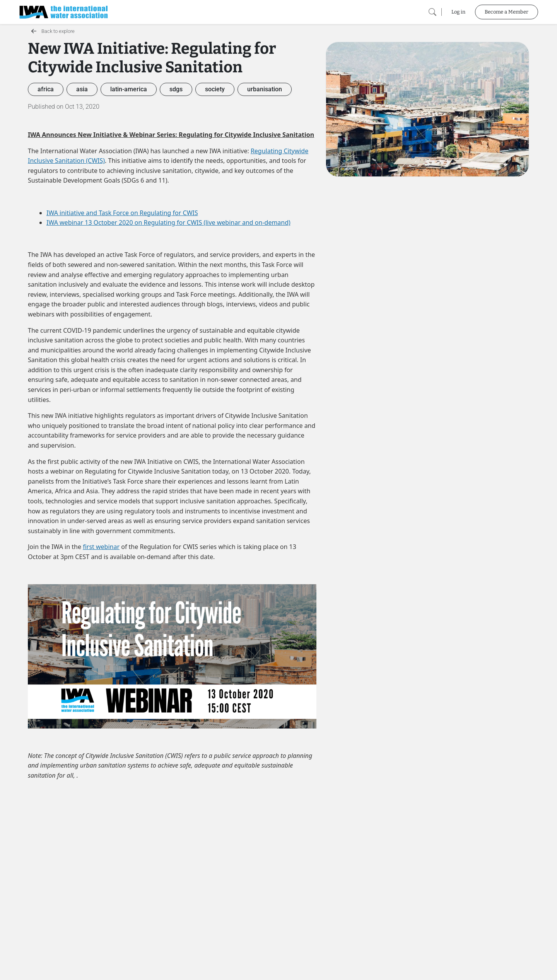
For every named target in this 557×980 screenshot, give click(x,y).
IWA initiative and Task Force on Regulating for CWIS (122, 213)
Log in (458, 12)
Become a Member (507, 12)
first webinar (101, 547)
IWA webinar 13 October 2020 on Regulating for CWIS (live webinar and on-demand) (168, 222)
